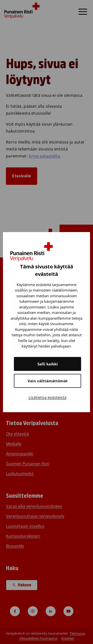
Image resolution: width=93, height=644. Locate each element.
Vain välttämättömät (48, 381)
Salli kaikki (48, 364)
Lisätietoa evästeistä (47, 397)
